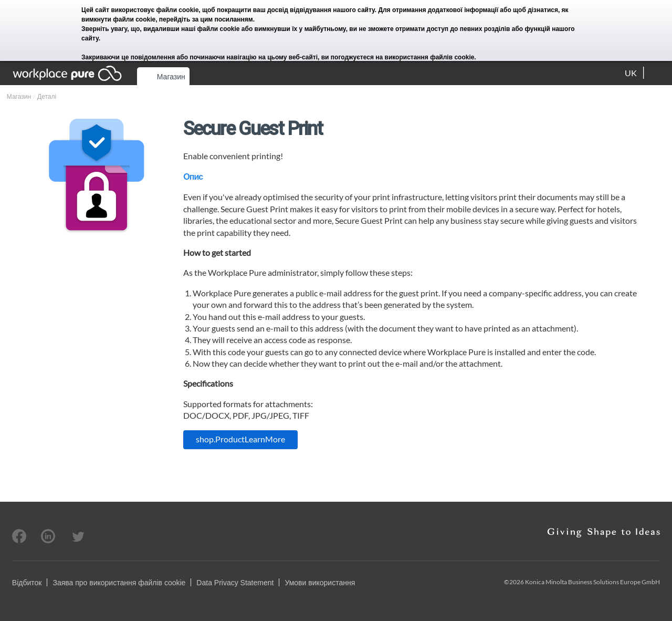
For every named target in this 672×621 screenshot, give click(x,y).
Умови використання (320, 583)
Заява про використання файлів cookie (119, 583)
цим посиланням (227, 19)
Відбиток (27, 583)
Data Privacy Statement (235, 583)
